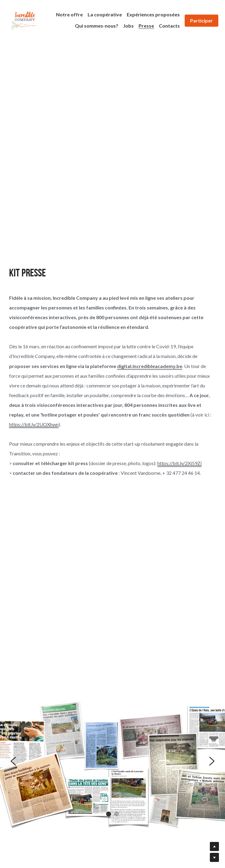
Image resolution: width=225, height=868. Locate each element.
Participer (201, 20)
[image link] (24, 20)
